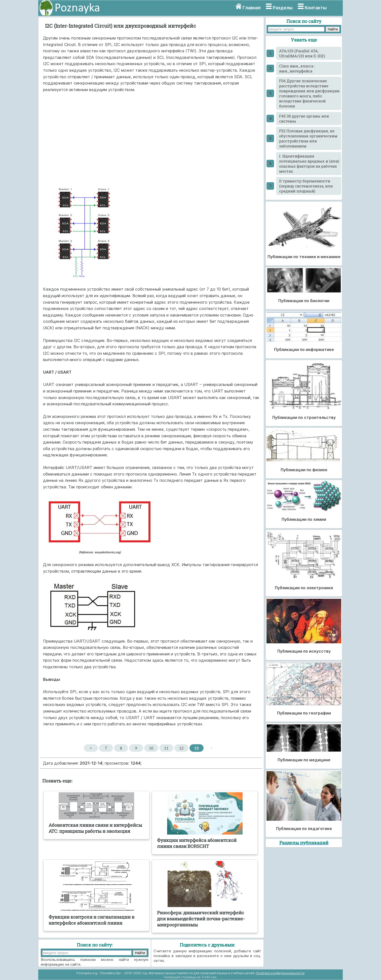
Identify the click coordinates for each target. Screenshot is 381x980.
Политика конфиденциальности (280, 973)
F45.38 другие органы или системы (304, 119)
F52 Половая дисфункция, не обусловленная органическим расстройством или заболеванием (308, 138)
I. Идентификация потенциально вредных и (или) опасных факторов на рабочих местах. (309, 164)
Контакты (316, 8)
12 (181, 748)
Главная (252, 8)
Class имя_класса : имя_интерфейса (297, 68)
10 (151, 748)
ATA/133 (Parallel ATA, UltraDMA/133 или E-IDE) (302, 53)
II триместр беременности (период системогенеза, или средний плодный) (306, 186)
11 (166, 748)
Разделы (283, 8)
